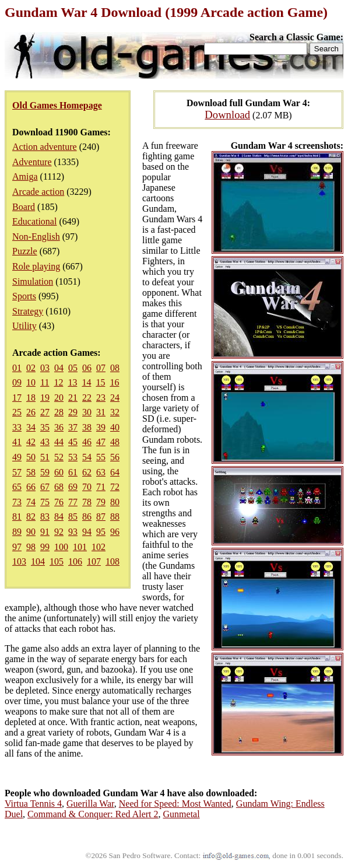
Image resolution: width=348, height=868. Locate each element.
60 (59, 472)
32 (115, 412)
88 (115, 517)
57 (17, 472)
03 (45, 368)
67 (45, 487)
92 (59, 532)
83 (45, 517)
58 (31, 472)
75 (45, 502)
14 (86, 382)
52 (59, 457)
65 (17, 487)
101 (80, 547)
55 (101, 457)
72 (115, 487)
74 (31, 502)
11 (45, 382)
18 (31, 398)
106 (75, 561)
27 (45, 412)
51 (45, 457)
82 (31, 517)
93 (73, 532)
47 (101, 442)
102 (99, 547)
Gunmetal (182, 814)
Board (24, 207)
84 (59, 517)
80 (115, 502)
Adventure (32, 162)
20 (59, 398)
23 (101, 398)
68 (59, 487)
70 (87, 487)
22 (87, 398)
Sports (24, 296)
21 (73, 398)
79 (101, 502)
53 (73, 457)
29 (73, 412)
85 (73, 517)
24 (115, 398)
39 (101, 427)
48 (115, 442)
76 (59, 502)
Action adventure (45, 147)
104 (38, 561)
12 (58, 382)
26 (31, 412)
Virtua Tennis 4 (33, 804)
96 (115, 532)
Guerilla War (90, 804)
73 (17, 502)
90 (31, 532)
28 (59, 412)
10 (31, 382)
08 (115, 368)
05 (73, 368)
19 (45, 398)
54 (87, 457)
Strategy (28, 311)
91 (45, 532)
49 (17, 457)
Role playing (36, 266)
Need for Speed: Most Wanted (175, 804)
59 (45, 472)
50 (31, 457)
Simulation (33, 281)
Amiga (25, 176)
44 (59, 442)
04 (59, 368)
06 (87, 368)
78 (87, 502)
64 (115, 472)
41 (17, 442)
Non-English (36, 237)
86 (87, 517)
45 (73, 442)
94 (87, 532)
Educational (34, 221)
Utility (24, 326)
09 (17, 382)
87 (101, 517)
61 (73, 472)
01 (17, 368)
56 (115, 457)
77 (73, 502)
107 (94, 561)
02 (31, 368)
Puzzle (25, 251)
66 (31, 487)
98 (31, 547)
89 (17, 532)
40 (115, 427)
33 (17, 427)
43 (45, 442)
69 (73, 487)
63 (101, 472)
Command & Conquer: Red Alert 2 (93, 814)
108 (113, 561)
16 (114, 382)
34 (31, 427)
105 (57, 561)
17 (17, 398)
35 (45, 427)
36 (59, 427)
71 (101, 487)
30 (87, 412)
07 (101, 368)
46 (87, 442)
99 (45, 547)
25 (17, 412)
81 (17, 517)
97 (17, 547)
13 (72, 382)
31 (101, 412)
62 (87, 472)
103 (19, 561)
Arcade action (38, 192)
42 (31, 442)
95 (101, 532)
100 (61, 547)
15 (100, 382)
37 (73, 427)
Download (227, 115)
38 (87, 427)
